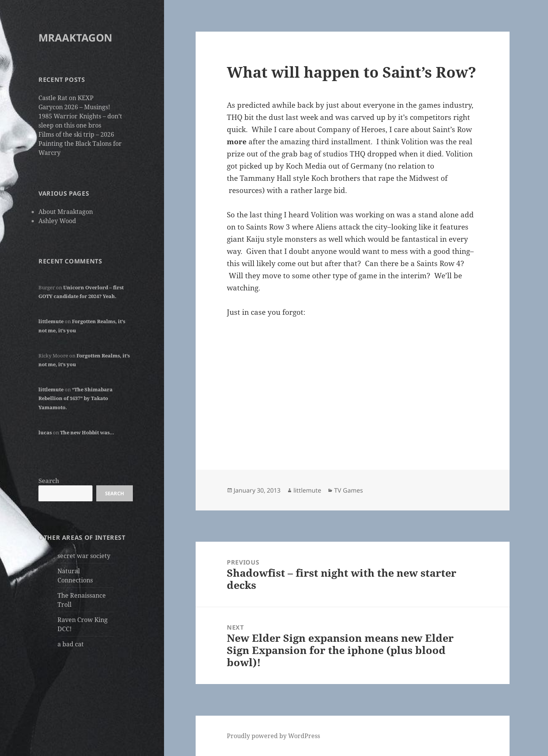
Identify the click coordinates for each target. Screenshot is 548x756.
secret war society (84, 556)
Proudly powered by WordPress (273, 736)
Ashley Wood (57, 221)
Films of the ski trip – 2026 (76, 134)
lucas (45, 432)
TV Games (349, 490)
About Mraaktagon (66, 212)
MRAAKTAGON (75, 37)
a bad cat (71, 644)
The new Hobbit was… (87, 432)
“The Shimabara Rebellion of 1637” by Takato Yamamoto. (76, 398)
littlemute (51, 321)
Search (49, 481)
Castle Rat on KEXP (66, 98)
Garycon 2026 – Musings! (74, 107)
